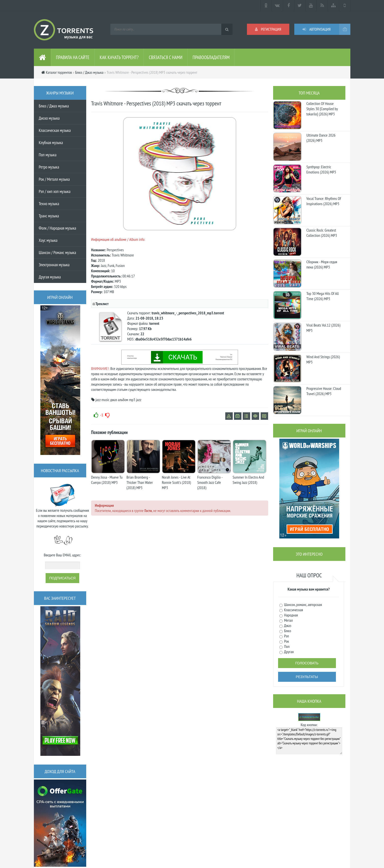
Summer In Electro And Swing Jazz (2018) (248, 480)
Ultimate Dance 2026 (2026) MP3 (321, 138)
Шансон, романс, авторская (303, 605)
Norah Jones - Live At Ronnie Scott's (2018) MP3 (177, 482)
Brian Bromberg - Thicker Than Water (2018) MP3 (140, 482)
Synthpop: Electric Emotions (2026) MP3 (321, 169)
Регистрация (268, 29)
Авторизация (316, 29)
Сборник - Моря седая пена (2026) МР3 (322, 264)
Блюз (287, 631)
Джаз (287, 625)
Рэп (286, 636)
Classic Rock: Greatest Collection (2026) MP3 (322, 233)
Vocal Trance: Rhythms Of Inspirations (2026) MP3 (324, 201)
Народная (291, 615)
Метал (288, 620)
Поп (287, 646)
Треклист (102, 304)
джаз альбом (119, 400)
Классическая (293, 610)
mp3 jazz (135, 400)
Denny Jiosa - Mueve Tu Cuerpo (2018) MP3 (107, 480)
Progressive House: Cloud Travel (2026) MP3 (324, 391)
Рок (286, 641)
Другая (289, 652)
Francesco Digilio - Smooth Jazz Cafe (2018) (210, 482)
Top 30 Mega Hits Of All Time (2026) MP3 (323, 296)
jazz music (102, 400)
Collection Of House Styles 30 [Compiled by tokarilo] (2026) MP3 (322, 109)
